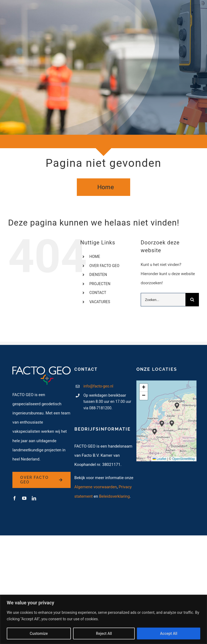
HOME (95, 257)
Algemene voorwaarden (96, 487)
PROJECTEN (100, 284)
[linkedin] (34, 498)
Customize (39, 633)
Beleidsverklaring (115, 496)
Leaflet (159, 459)
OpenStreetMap (184, 459)
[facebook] (15, 498)
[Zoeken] (192, 300)
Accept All (169, 633)
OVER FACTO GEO (104, 266)
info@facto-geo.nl (98, 386)
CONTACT (98, 293)
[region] (103, 619)
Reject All (104, 633)
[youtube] (24, 498)
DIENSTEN (98, 275)
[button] (172, 423)
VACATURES (100, 302)
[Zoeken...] (163, 300)
